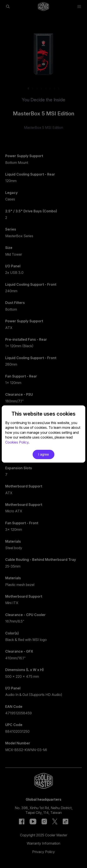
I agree (43, 454)
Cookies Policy (17, 442)
